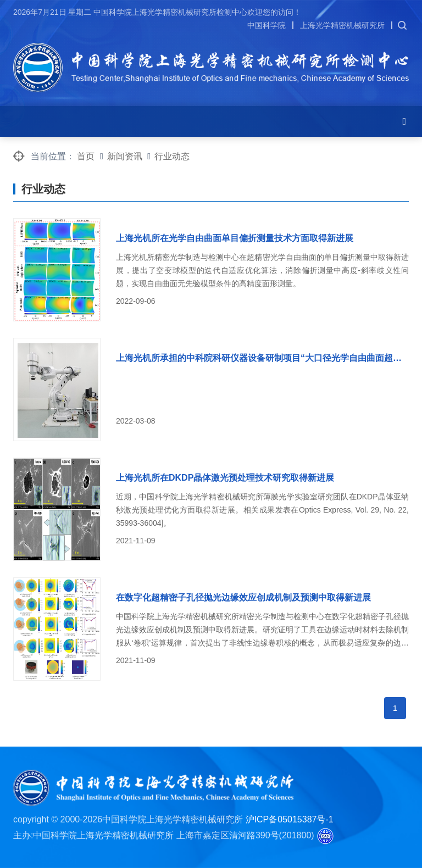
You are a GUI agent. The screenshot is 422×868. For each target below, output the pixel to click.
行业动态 (172, 156)
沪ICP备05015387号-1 (290, 819)
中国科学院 (266, 25)
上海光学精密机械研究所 (342, 25)
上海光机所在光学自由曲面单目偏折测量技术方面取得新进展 (235, 238)
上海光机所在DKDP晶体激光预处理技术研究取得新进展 (225, 478)
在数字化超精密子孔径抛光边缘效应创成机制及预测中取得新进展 (243, 597)
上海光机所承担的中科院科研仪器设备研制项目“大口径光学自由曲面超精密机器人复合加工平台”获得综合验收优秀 (262, 358)
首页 (86, 156)
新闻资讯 (125, 156)
